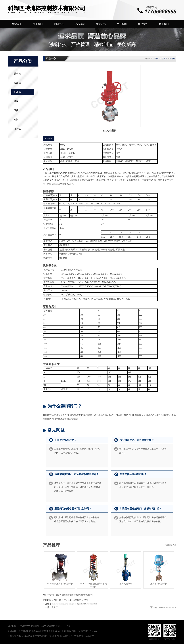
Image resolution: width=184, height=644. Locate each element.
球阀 (16, 110)
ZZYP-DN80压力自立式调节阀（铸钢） (93, 585)
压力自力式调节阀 (159, 584)
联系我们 (164, 24)
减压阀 (17, 83)
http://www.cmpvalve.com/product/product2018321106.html (75, 604)
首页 (156, 59)
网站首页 (17, 24)
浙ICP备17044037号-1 (62, 636)
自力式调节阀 (126, 584)
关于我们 (38, 24)
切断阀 (17, 92)
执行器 (17, 129)
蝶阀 (16, 101)
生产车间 (122, 24)
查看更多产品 (171, 545)
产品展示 (80, 24)
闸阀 (16, 120)
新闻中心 (59, 24)
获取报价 (151, 487)
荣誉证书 (101, 24)
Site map (94, 631)
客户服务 (143, 24)
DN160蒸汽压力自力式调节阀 (59, 584)
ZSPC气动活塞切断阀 (168, 608)
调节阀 (17, 74)
